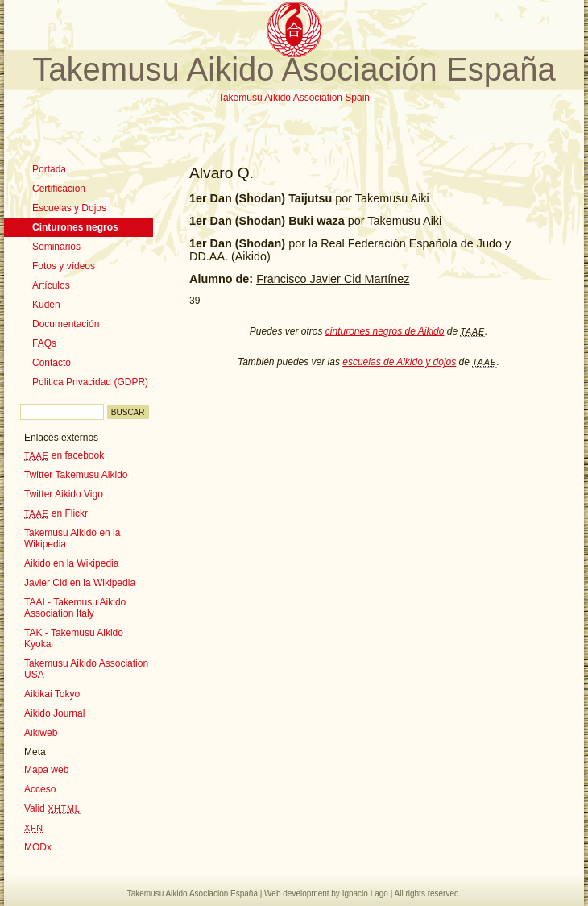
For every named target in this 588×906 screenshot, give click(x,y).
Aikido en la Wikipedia (71, 563)
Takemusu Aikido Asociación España (294, 69)
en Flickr (56, 513)
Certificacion (59, 189)
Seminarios (56, 247)
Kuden (46, 305)
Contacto (52, 363)
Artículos (51, 285)
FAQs (44, 343)
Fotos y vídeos (64, 266)
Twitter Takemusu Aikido (76, 475)
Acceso (40, 789)
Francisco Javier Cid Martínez (333, 279)
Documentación (66, 324)
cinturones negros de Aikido (385, 331)
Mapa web (46, 770)
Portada (49, 169)
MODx (38, 847)
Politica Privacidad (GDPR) (90, 382)
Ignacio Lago (365, 894)
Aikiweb (41, 733)
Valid (52, 808)
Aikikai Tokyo (52, 694)
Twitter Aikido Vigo (64, 494)
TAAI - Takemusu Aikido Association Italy (75, 608)
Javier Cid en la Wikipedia (80, 583)
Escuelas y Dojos (69, 208)
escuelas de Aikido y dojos (399, 362)
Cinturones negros (75, 227)
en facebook (64, 455)
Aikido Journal (54, 713)
